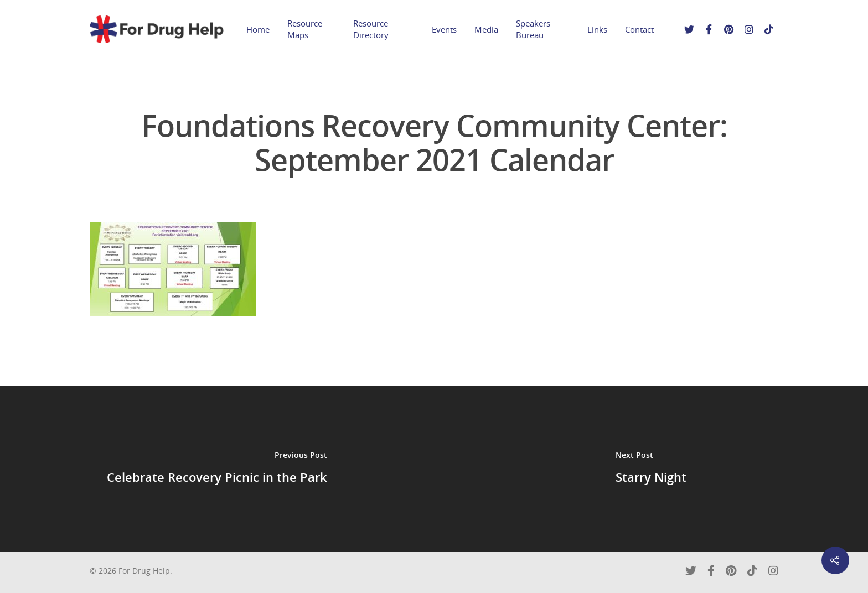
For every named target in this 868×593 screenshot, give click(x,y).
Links (597, 29)
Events (444, 29)
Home (258, 29)
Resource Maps (305, 29)
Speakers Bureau (533, 29)
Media (486, 29)
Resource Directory (371, 29)
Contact (639, 29)
